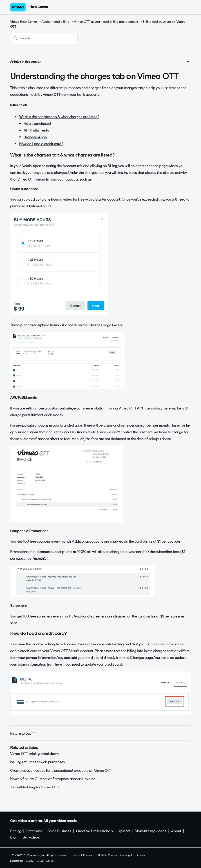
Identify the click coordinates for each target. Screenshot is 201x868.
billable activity (175, 173)
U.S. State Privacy (106, 855)
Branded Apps (35, 137)
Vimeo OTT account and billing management (106, 22)
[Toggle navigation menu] (183, 7)
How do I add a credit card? (41, 144)
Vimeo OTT (51, 95)
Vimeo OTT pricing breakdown (34, 754)
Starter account (108, 199)
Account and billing (55, 22)
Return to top (23, 733)
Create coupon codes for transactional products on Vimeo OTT (61, 771)
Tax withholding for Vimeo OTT (35, 787)
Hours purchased (37, 124)
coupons (44, 541)
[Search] (44, 38)
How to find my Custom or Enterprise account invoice (53, 779)
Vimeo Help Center (24, 22)
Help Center (39, 7)
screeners (45, 616)
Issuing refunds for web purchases (37, 762)
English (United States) (40, 861)
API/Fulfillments (36, 130)
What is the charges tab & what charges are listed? (59, 117)
